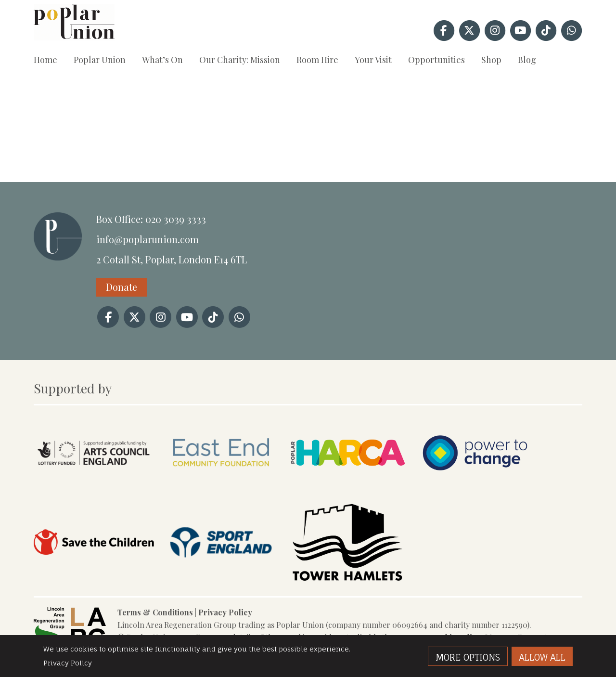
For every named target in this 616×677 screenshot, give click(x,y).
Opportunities (436, 60)
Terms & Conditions (155, 612)
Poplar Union (100, 60)
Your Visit (373, 60)
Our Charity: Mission (240, 60)
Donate (122, 287)
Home (45, 60)
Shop (491, 60)
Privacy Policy (225, 612)
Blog (527, 60)
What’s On (162, 60)
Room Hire (317, 60)
